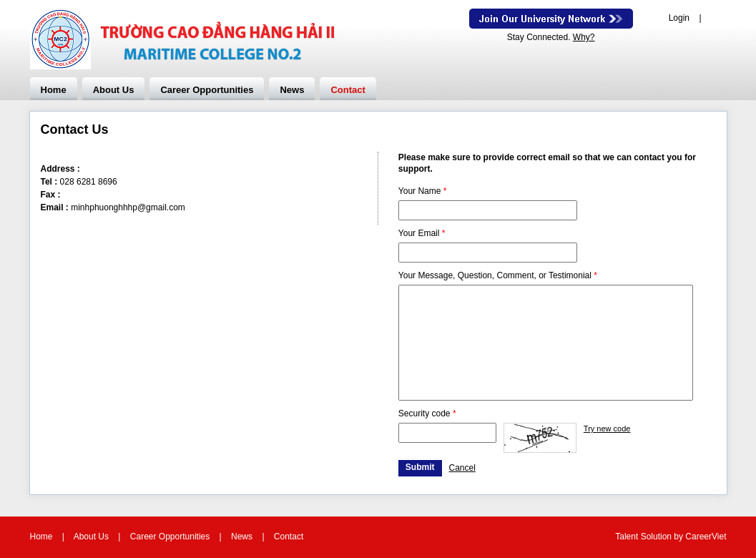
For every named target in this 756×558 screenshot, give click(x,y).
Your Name (423, 191)
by (679, 537)
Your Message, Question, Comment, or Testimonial (498, 275)
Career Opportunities (207, 90)
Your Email (422, 233)
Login (679, 18)
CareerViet (706, 537)
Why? (584, 37)
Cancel (462, 468)
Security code (427, 413)
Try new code (607, 429)
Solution (658, 537)
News (292, 90)
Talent (628, 537)
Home (54, 90)
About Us (114, 90)
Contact (348, 90)
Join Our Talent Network (551, 19)
